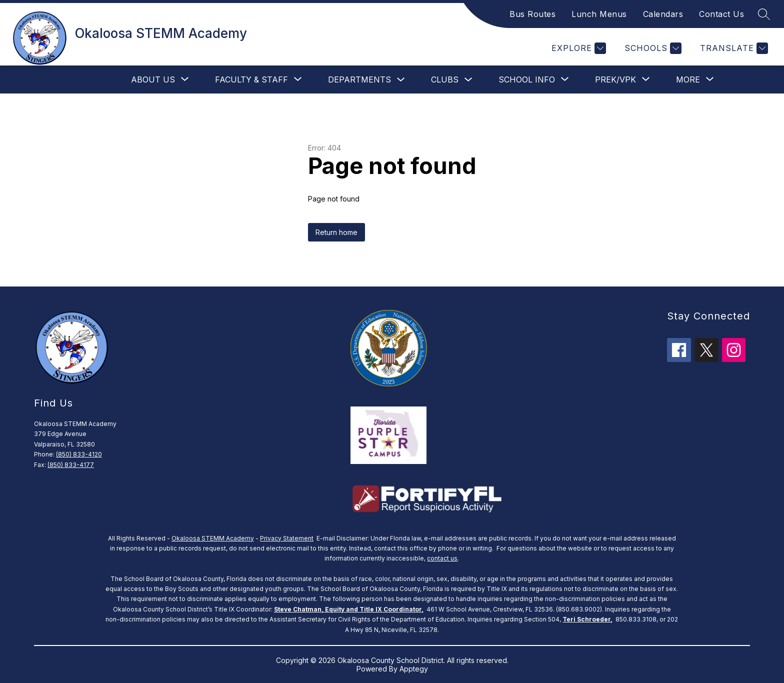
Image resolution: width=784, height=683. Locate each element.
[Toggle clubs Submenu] (468, 80)
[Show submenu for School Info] (527, 79)
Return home (336, 232)
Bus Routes (532, 14)
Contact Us (721, 14)
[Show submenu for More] (688, 79)
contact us (442, 558)
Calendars (663, 14)
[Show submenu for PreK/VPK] (615, 79)
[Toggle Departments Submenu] (401, 80)
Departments (359, 79)
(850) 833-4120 (79, 454)
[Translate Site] (733, 48)
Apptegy (414, 669)
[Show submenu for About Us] (153, 79)
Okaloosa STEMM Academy (213, 538)
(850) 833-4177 (71, 465)
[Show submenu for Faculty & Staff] (251, 79)
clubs (445, 79)
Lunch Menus (599, 14)
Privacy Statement (287, 538)
